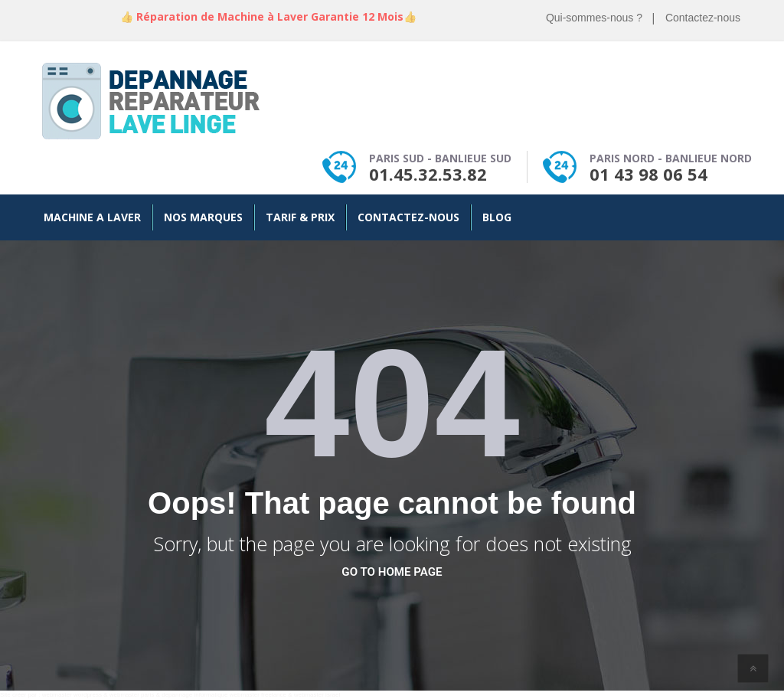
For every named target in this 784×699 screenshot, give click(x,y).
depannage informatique (194, 695)
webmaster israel (317, 695)
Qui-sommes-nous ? (594, 18)
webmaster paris (132, 695)
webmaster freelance (258, 695)
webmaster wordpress (72, 695)
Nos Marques (203, 217)
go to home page (392, 572)
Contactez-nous (703, 18)
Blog (497, 217)
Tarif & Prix (300, 217)
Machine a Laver (92, 217)
